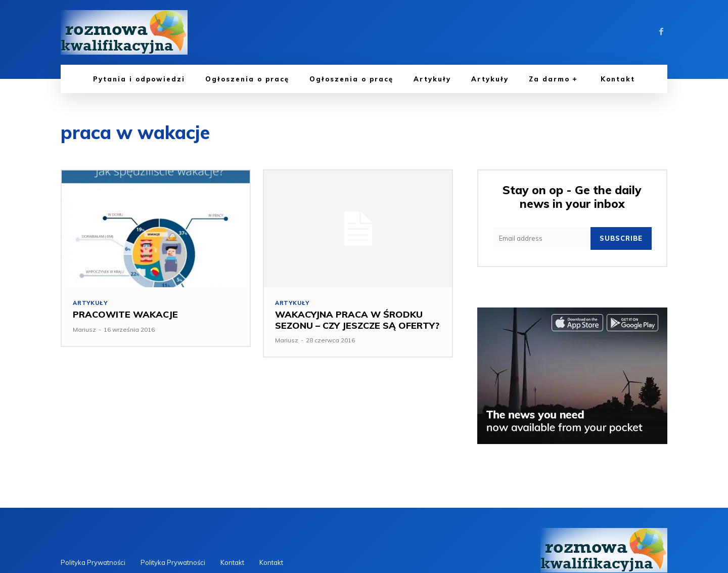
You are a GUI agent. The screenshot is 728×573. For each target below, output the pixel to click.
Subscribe (621, 238)
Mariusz (84, 329)
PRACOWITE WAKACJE (125, 315)
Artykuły (90, 303)
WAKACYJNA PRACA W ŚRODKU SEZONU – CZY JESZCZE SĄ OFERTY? (357, 320)
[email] (542, 238)
